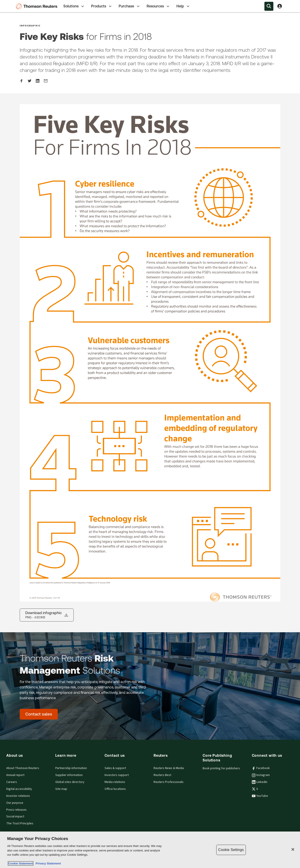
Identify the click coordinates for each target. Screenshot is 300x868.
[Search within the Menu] (269, 6)
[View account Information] (280, 6)
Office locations (115, 789)
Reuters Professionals (169, 782)
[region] (150, 850)
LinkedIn (260, 782)
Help (183, 6)
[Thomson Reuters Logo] (38, 6)
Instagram (261, 775)
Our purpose (15, 803)
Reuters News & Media (169, 768)
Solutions (74, 6)
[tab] (74, 6)
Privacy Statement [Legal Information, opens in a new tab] (47, 863)
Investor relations (18, 796)
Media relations (115, 782)
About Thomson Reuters (23, 768)
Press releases (16, 810)
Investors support (117, 775)
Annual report (15, 775)
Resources (158, 6)
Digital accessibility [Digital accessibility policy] (19, 789)
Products (102, 6)
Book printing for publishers (221, 768)
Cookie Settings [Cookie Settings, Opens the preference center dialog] (231, 850)
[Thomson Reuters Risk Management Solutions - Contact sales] (39, 714)
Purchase (130, 6)
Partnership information (71, 768)
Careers (12, 782)
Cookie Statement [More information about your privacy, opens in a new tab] (21, 863)
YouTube (260, 796)
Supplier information (69, 775)
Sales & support (115, 768)
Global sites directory (70, 782)
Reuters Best (162, 775)
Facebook (261, 768)
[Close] (293, 849)
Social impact (15, 817)
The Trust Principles (20, 823)
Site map (61, 789)
